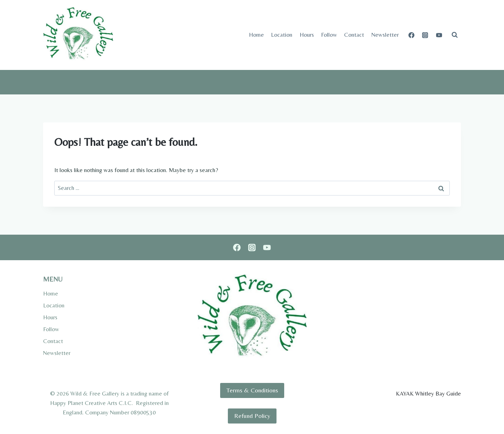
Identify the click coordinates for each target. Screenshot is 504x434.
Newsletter (385, 35)
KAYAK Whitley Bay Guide (428, 393)
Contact (354, 35)
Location (282, 35)
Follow (329, 35)
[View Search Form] (455, 35)
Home (256, 35)
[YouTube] (439, 35)
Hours (307, 35)
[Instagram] (425, 35)
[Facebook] (412, 35)
